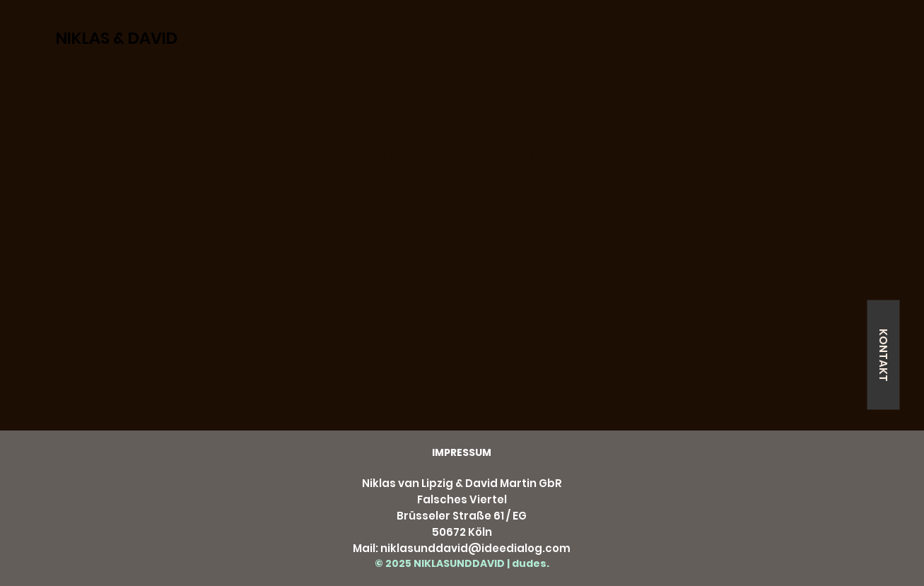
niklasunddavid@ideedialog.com (475, 548)
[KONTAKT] (883, 354)
